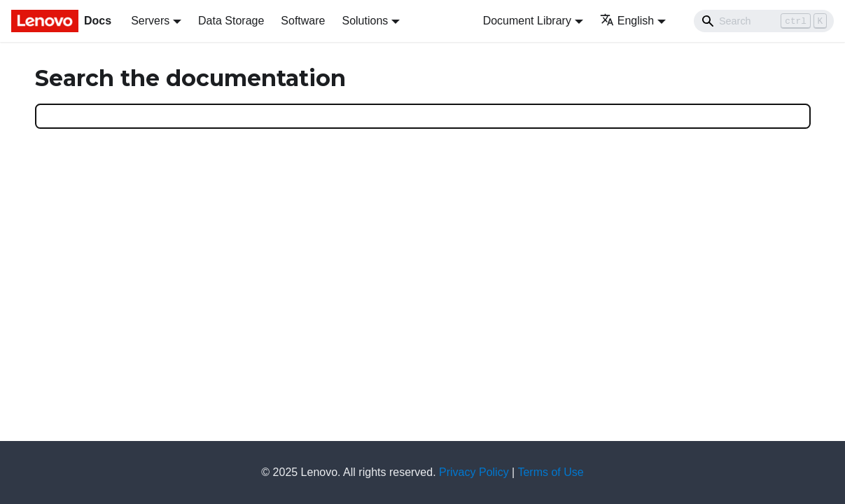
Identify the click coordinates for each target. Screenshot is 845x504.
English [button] (627, 21)
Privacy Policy (474, 472)
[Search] (764, 21)
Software (303, 21)
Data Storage (231, 21)
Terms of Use (550, 472)
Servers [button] (150, 21)
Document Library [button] (527, 21)
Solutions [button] (365, 21)
